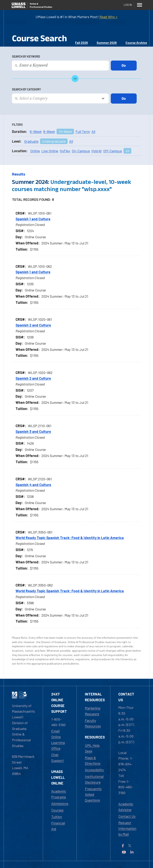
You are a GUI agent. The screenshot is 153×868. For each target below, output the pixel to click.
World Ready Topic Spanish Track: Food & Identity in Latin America (70, 538)
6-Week (36, 131)
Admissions (60, 803)
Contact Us (127, 816)
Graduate (31, 141)
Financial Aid (58, 826)
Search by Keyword (26, 56)
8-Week (49, 131)
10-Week (65, 131)
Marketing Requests (93, 711)
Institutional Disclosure (94, 779)
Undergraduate (54, 141)
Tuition (57, 817)
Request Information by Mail (127, 828)
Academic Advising (126, 807)
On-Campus (81, 151)
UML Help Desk (92, 748)
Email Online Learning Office (58, 740)
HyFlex (65, 151)
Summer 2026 (107, 43)
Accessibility (94, 770)
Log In (128, 5)
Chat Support (57, 758)
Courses (57, 810)
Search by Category (26, 89)
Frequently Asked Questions (93, 794)
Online (35, 151)
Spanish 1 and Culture (33, 219)
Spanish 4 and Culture (33, 485)
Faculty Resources (93, 723)
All (93, 131)
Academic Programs (59, 794)
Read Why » (108, 17)
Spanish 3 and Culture (33, 432)
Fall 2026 (81, 43)
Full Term (83, 131)
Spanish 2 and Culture (33, 325)
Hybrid (97, 151)
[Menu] (139, 5)
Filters (17, 125)
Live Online (50, 151)
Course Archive (136, 43)
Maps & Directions (93, 761)
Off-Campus (113, 151)
